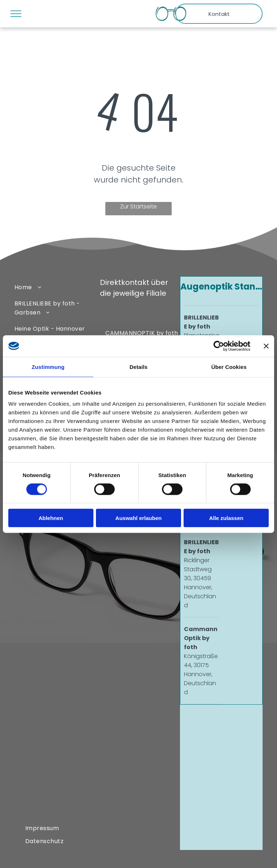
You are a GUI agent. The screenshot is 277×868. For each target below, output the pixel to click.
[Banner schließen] (266, 346)
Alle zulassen (226, 518)
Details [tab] (138, 367)
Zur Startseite (138, 206)
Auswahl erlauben (138, 518)
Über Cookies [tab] (229, 367)
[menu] (16, 14)
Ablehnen (51, 518)
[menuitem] (54, 287)
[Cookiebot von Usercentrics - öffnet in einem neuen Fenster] (219, 346)
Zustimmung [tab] (48, 367)
